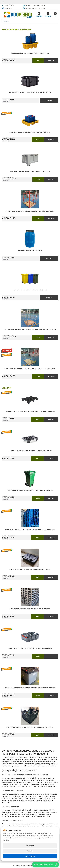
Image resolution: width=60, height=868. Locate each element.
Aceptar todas (30, 856)
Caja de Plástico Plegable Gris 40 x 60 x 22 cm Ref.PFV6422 (30, 648)
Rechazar (30, 851)
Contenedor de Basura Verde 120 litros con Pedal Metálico (30, 490)
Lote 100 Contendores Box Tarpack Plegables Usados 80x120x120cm (30, 688)
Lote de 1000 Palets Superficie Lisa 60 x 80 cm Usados (30, 609)
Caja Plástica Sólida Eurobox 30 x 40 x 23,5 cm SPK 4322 (30, 93)
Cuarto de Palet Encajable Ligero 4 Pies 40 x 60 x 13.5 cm (30, 451)
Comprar (51, 61)
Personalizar (30, 846)
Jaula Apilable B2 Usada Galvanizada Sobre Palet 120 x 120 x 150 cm (30, 330)
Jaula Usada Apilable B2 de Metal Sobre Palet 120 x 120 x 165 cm (30, 211)
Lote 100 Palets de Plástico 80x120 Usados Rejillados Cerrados (30, 530)
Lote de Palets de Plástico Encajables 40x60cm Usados (30, 569)
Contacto (39, 14)
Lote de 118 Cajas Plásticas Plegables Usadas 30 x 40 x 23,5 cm (30, 727)
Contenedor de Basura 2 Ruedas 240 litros (30, 290)
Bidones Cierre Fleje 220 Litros (30, 251)
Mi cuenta (48, 14)
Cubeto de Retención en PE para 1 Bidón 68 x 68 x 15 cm (30, 132)
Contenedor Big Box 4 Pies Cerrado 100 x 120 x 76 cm (30, 172)
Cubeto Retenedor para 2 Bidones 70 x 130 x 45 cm (30, 53)
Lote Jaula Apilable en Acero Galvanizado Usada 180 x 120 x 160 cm (30, 369)
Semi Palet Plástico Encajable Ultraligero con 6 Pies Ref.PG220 (30, 411)
